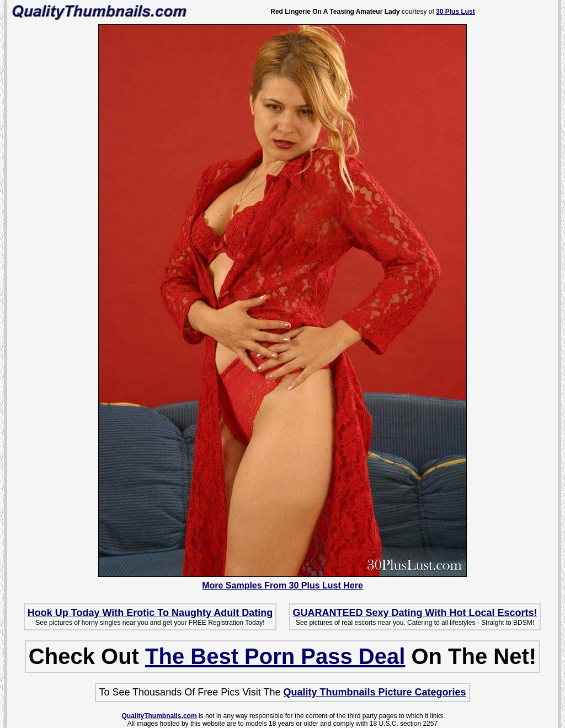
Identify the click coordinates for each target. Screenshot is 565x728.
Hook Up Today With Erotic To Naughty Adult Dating (150, 613)
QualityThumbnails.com (159, 716)
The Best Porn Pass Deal (275, 656)
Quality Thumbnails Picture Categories (375, 692)
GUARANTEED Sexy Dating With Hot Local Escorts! (415, 613)
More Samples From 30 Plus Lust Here (282, 585)
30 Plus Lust (455, 12)
